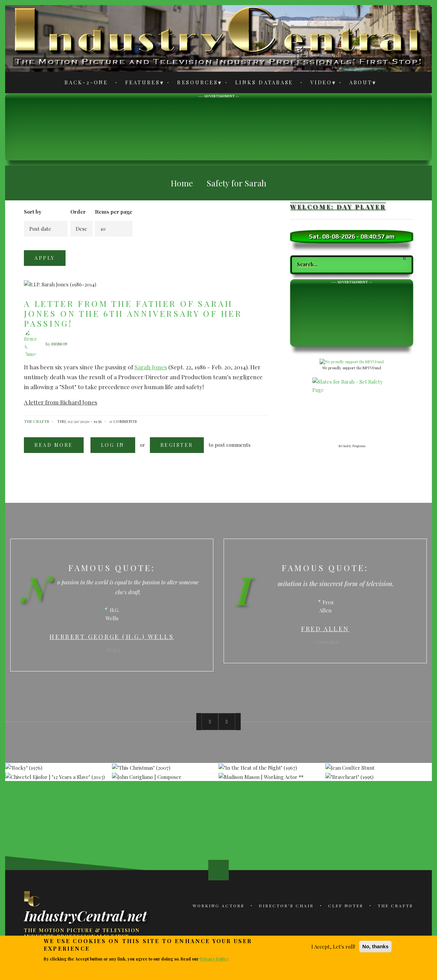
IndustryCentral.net (85, 915)
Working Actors (218, 906)
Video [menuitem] (319, 83)
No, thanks (375, 946)
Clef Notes (346, 906)
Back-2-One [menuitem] (86, 82)
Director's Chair (286, 906)
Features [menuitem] (141, 83)
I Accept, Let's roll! (333, 947)
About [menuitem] (359, 83)
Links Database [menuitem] (264, 82)
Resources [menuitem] (196, 83)
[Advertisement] (218, 129)
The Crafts (395, 906)
